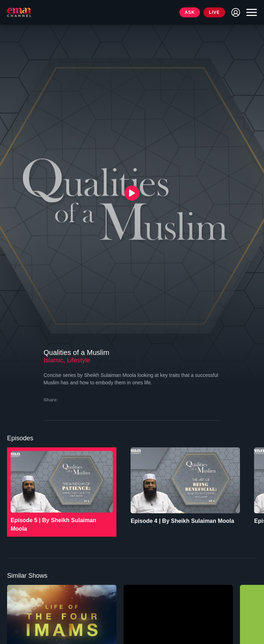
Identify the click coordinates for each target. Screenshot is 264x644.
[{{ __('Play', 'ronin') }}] (132, 193)
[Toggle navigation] (250, 12)
